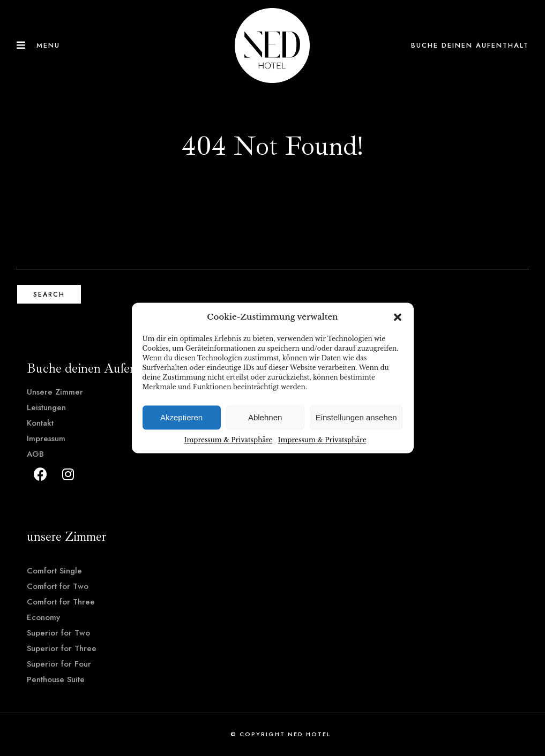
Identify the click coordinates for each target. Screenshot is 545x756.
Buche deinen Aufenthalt (470, 45)
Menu (48, 45)
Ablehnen (265, 417)
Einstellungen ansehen (356, 417)
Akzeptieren (181, 417)
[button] (398, 317)
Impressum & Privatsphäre (228, 440)
